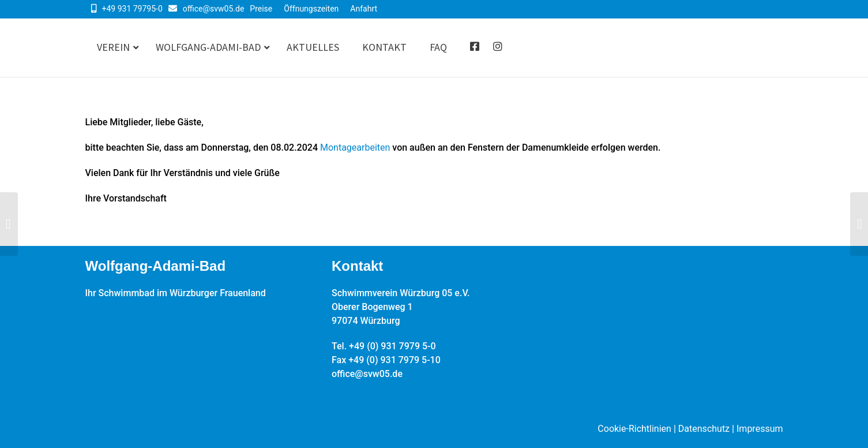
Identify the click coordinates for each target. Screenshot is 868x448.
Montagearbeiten (355, 148)
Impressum (760, 429)
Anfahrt (364, 9)
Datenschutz (704, 429)
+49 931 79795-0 (132, 9)
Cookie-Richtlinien (634, 429)
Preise (261, 9)
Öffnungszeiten (311, 9)
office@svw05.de (214, 9)
